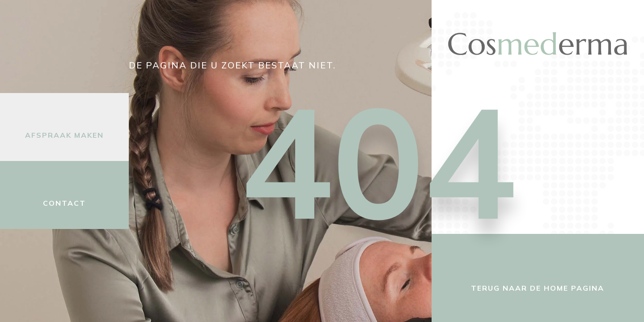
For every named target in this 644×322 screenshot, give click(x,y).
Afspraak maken (64, 135)
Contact (64, 203)
